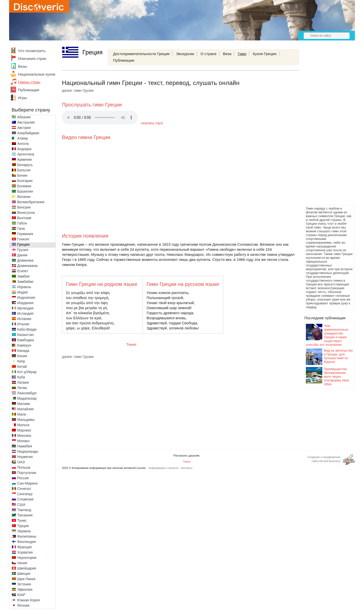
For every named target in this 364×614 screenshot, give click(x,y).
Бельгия (24, 170)
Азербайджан (28, 133)
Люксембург (27, 393)
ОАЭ (21, 462)
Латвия (23, 382)
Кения (22, 356)
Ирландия (25, 308)
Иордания (25, 303)
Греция (23, 244)
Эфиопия (25, 589)
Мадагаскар (27, 398)
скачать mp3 (152, 123)
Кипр (21, 361)
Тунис (22, 520)
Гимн (242, 54)
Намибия (25, 446)
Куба (21, 377)
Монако (23, 441)
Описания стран (32, 59)
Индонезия (26, 298)
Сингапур (25, 494)
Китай (22, 367)
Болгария (25, 181)
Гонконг (23, 239)
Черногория (27, 558)
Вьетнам (24, 218)
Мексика (24, 436)
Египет (23, 271)
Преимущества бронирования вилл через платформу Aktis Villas (336, 377)
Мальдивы (26, 420)
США (21, 505)
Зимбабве (25, 282)
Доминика (25, 260)
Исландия (25, 313)
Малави (24, 404)
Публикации (29, 90)
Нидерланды (28, 451)
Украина (24, 531)
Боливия (24, 186)
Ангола (23, 144)
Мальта (23, 425)
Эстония (24, 584)
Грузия (23, 250)
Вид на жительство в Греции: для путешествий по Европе (338, 356)
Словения (25, 499)
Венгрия (24, 207)
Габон (22, 223)
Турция (23, 526)
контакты (187, 468)
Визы (22, 66)
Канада (23, 351)
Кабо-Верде (27, 329)
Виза (227, 54)
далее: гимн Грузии (78, 90)
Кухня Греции (265, 54)
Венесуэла (26, 213)
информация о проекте (164, 468)
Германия (25, 234)
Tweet (131, 344)
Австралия (26, 122)
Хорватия (25, 552)
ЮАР (21, 595)
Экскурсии (185, 54)
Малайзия (25, 409)
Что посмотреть (32, 51)
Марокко (24, 430)
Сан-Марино (27, 483)
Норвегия (25, 457)
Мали (22, 414)
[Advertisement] (325, 128)
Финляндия (26, 542)
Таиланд (24, 510)
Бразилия (25, 191)
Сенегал (24, 489)
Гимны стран (29, 82)
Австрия (24, 128)
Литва (22, 388)
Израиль (24, 287)
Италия (23, 324)
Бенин (22, 175)
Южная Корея (29, 600)
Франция (24, 547)
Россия (23, 478)
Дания (22, 255)
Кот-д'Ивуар (27, 372)
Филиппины (27, 536)
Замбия (23, 276)
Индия (22, 292)
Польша (24, 467)
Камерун (24, 345)
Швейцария (27, 568)
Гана (21, 229)
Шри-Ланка (26, 579)
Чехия (22, 563)
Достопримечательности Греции (141, 54)
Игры (22, 98)
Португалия (27, 473)
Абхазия (24, 117)
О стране (209, 54)
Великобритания (31, 202)
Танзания (25, 515)
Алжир (22, 138)
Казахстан (26, 335)
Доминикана (27, 266)
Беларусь (25, 165)
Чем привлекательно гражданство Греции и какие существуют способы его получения (327, 335)
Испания (24, 319)
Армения (25, 160)
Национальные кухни (37, 74)
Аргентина (26, 154)
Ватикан (24, 197)
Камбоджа (26, 340)
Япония (23, 605)
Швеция (24, 574)
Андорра (24, 149)
